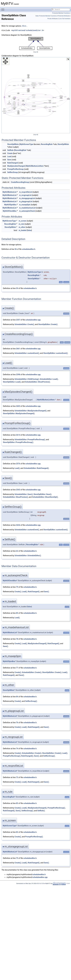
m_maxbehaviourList (27, 208)
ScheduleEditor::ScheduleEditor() (28, 556)
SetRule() (41, 811)
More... (25, 26)
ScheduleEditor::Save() (24, 494)
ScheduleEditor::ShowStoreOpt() (45, 497)
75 (17, 858)
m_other (22, 227)
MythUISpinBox (10, 205)
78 (17, 639)
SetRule (10, 150)
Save (9, 160)
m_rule (21, 224)
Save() (46, 592)
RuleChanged (13, 163)
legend (36, 52)
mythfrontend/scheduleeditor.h (28, 30)
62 (17, 551)
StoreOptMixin (13, 144)
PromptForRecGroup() (12, 756)
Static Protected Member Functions (46, 16)
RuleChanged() (34, 592)
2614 (18, 435)
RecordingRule (47, 144)
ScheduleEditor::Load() (49, 379)
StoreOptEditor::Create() (48, 324)
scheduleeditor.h (29, 249)
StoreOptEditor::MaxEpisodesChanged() (19, 413)
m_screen (22, 221)
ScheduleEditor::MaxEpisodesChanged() (31, 411)
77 (17, 668)
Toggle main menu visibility (3, 8)
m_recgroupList (25, 195)
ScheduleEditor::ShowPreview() (37, 382)
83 (17, 803)
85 (17, 613)
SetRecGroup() (31, 701)
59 (17, 288)
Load (9, 156)
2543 (18, 490)
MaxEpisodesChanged (16, 166)
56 (16, 249)
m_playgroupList (26, 201)
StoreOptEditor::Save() (42, 494)
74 (17, 749)
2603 (18, 406)
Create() (18, 592)
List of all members (65, 19)
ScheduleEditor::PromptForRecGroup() (30, 440)
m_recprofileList (26, 192)
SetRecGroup (12, 172)
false (29, 230)
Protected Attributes (64, 16)
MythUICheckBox (10, 211)
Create (10, 153)
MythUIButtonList (9, 192)
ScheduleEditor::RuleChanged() (36, 468)
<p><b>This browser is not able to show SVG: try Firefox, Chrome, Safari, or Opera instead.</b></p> (36, 43)
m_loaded (22, 230)
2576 (18, 464)
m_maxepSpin (25, 205)
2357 (18, 320)
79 (17, 587)
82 (17, 832)
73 (17, 777)
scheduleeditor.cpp (33, 320)
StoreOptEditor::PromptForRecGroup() (18, 442)
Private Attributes (53, 19)
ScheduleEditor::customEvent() (27, 353)
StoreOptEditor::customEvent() (56, 353)
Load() (17, 468)
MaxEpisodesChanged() (37, 644)
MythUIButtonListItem (35, 166)
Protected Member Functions (61, 13)
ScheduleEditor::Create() (24, 324)
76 (17, 723)
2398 (18, 375)
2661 (18, 349)
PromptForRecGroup (15, 169)
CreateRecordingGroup (20, 182)
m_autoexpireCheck (27, 211)
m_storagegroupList (27, 198)
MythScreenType (26, 144)
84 (17, 697)
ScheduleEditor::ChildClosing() (27, 379)
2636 (18, 525)
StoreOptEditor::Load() (12, 382)
